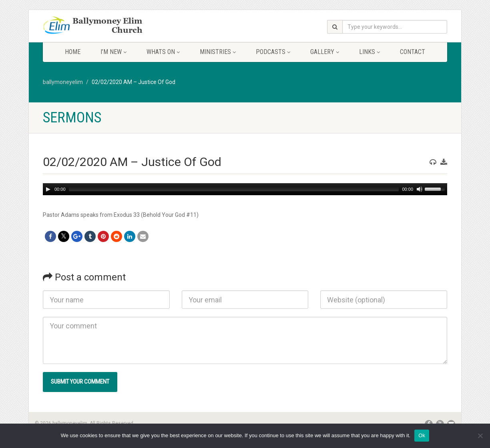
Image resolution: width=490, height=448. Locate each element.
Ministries (218, 52)
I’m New (113, 52)
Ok (422, 435)
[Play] (48, 189)
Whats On (163, 52)
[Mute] (420, 189)
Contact (413, 52)
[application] (245, 189)
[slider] (234, 189)
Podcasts (273, 52)
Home (73, 52)
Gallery (325, 52)
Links (370, 52)
